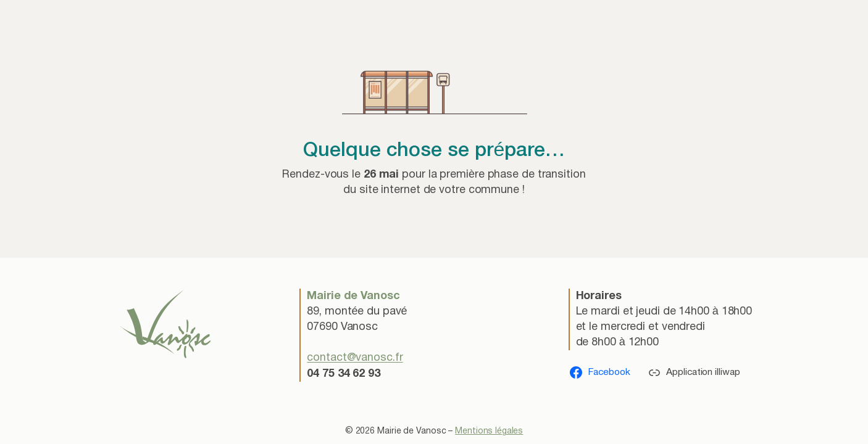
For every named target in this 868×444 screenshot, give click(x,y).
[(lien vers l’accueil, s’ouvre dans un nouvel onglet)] (165, 324)
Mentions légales (489, 431)
